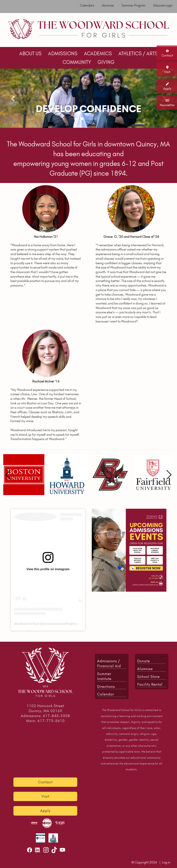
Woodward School (27, 624)
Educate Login (163, 5)
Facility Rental (150, 684)
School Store (148, 677)
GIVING (106, 62)
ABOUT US (30, 53)
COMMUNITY (77, 62)
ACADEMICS (98, 53)
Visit (167, 72)
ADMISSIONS (63, 53)
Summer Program (134, 5)
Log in (166, 862)
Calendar (106, 694)
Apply (167, 88)
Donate (144, 661)
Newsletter (167, 105)
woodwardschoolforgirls (60, 624)
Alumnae (108, 5)
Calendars (87, 5)
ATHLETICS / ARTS (138, 53)
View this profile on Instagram (48, 569)
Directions (106, 687)
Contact (167, 55)
